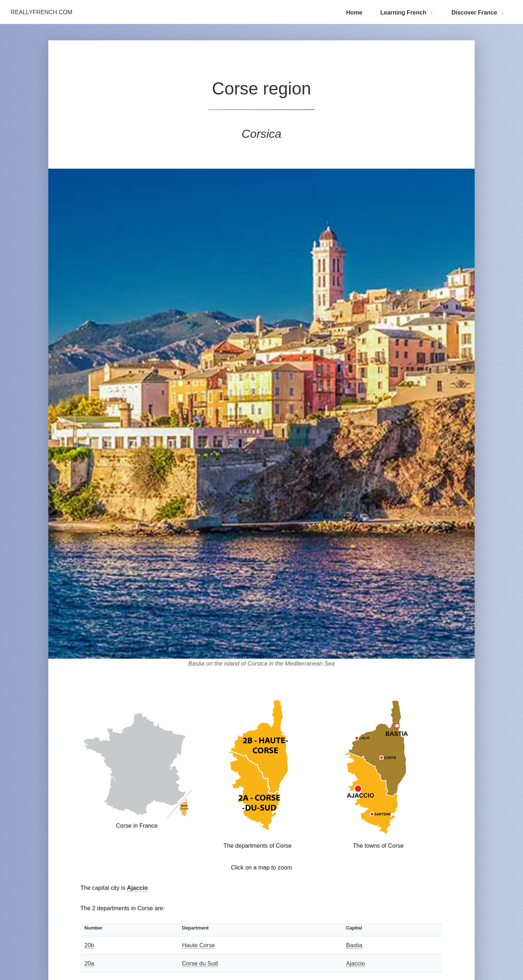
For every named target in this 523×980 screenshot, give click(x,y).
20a (89, 963)
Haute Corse (198, 945)
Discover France (474, 12)
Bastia (354, 945)
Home (354, 12)
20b (89, 945)
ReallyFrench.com (41, 12)
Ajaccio (137, 888)
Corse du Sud (200, 963)
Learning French (403, 12)
